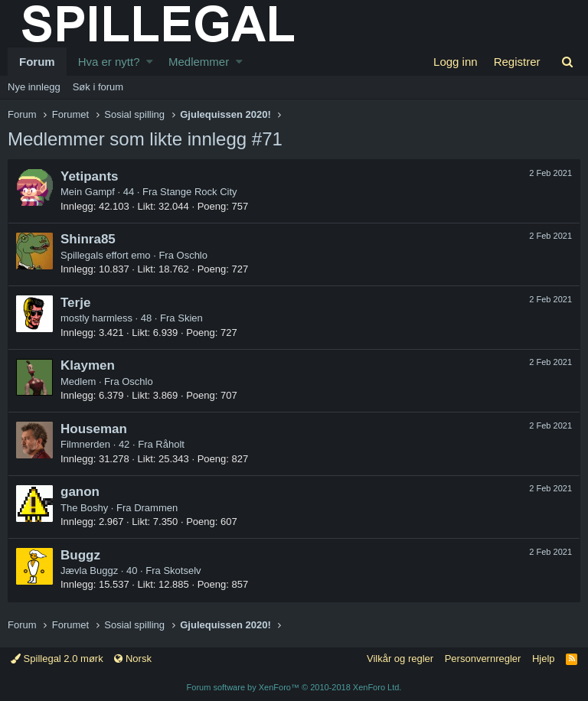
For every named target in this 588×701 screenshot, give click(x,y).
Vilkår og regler (400, 659)
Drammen (156, 508)
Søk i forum (98, 87)
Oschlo (192, 255)
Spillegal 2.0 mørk (57, 659)
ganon (80, 492)
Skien (190, 318)
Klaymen (88, 365)
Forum (37, 62)
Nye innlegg (34, 87)
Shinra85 (88, 239)
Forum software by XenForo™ (294, 687)
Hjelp (544, 659)
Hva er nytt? (109, 62)
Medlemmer (199, 62)
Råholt (170, 444)
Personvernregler (483, 659)
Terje (75, 303)
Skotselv (182, 571)
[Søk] (567, 62)
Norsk (133, 659)
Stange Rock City (198, 192)
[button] (150, 62)
